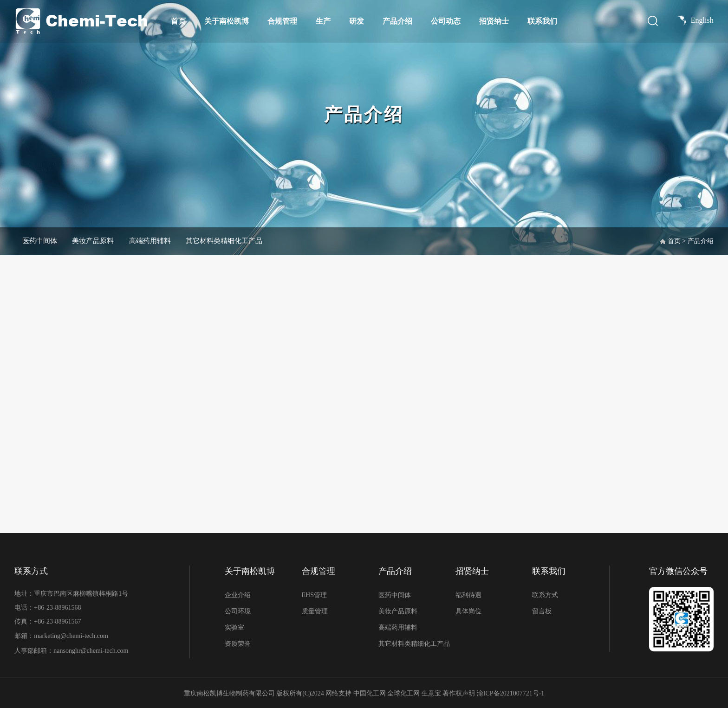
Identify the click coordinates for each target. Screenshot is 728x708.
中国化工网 (370, 692)
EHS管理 (314, 595)
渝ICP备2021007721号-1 (510, 692)
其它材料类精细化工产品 (247, 241)
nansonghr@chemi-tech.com (92, 649)
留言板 (542, 611)
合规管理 (282, 21)
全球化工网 (403, 692)
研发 (357, 21)
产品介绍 (397, 21)
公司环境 (238, 611)
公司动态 (446, 21)
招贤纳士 (494, 21)
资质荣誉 (238, 644)
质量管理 (315, 611)
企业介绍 (238, 595)
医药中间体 (42, 241)
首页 (178, 21)
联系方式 (545, 595)
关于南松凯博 (227, 21)
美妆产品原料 (102, 241)
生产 (323, 21)
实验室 (234, 628)
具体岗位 (468, 611)
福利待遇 (468, 595)
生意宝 (431, 692)
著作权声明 (460, 692)
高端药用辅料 (165, 241)
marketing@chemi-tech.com (71, 635)
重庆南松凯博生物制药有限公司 (229, 692)
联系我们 (542, 21)
